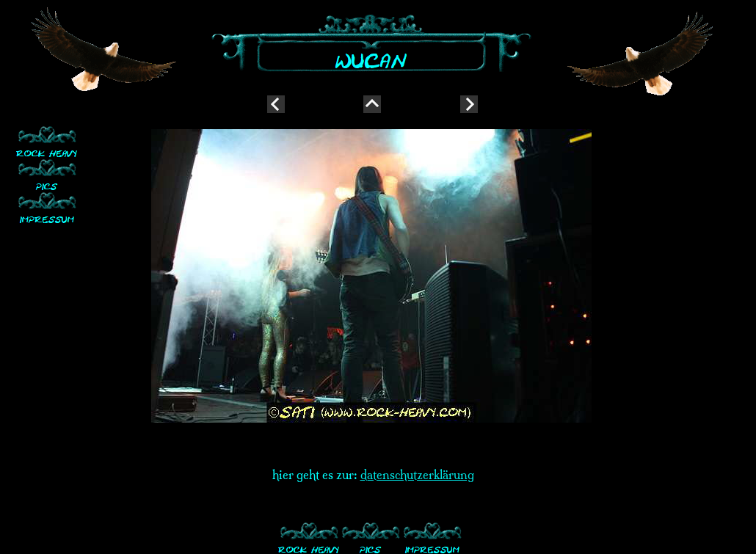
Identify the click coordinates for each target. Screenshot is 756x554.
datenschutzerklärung (417, 475)
